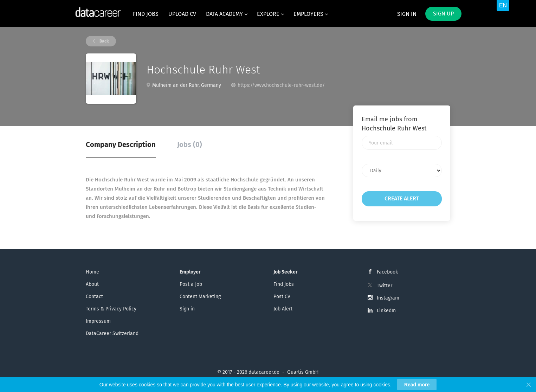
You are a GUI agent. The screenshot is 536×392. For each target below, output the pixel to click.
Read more (417, 385)
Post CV (282, 297)
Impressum (98, 321)
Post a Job (191, 284)
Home (92, 272)
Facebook (387, 272)
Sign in (407, 14)
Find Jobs (284, 284)
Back (104, 41)
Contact (94, 297)
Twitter (385, 286)
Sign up (443, 14)
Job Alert (283, 309)
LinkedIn (386, 311)
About (92, 284)
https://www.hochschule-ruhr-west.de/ (281, 85)
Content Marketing (200, 297)
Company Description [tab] (121, 144)
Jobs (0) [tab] (190, 144)
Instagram (388, 298)
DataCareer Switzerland (112, 333)
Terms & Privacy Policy (111, 309)
